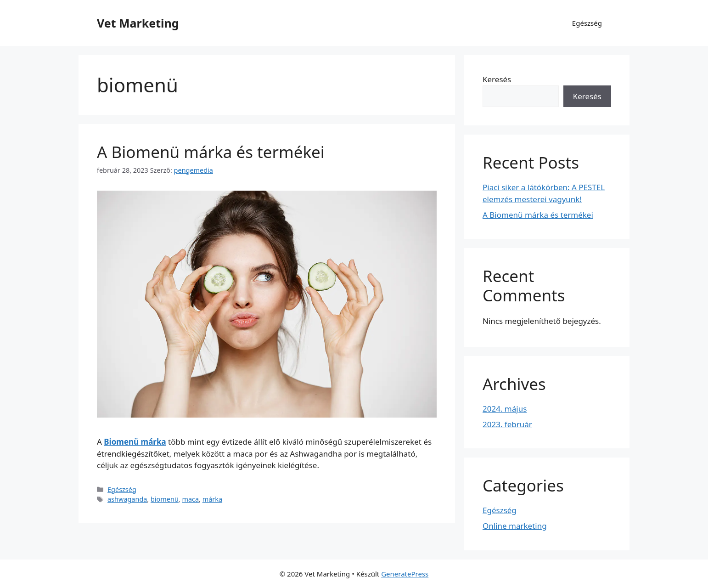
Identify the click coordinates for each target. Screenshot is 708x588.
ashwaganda (127, 499)
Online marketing (515, 526)
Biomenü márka (135, 442)
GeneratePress (405, 574)
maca (190, 499)
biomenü (165, 499)
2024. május (505, 409)
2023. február (507, 424)
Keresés (497, 79)
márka (212, 499)
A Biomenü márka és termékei (211, 152)
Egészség (587, 23)
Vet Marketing (138, 23)
